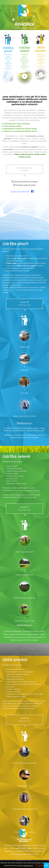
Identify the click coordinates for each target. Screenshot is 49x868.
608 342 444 (25, 352)
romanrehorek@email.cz (26, 857)
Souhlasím (40, 865)
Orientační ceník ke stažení (26, 185)
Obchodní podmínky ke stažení (26, 182)
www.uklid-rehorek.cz (24, 859)
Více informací (28, 865)
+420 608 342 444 (26, 855)
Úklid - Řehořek (27, 860)
